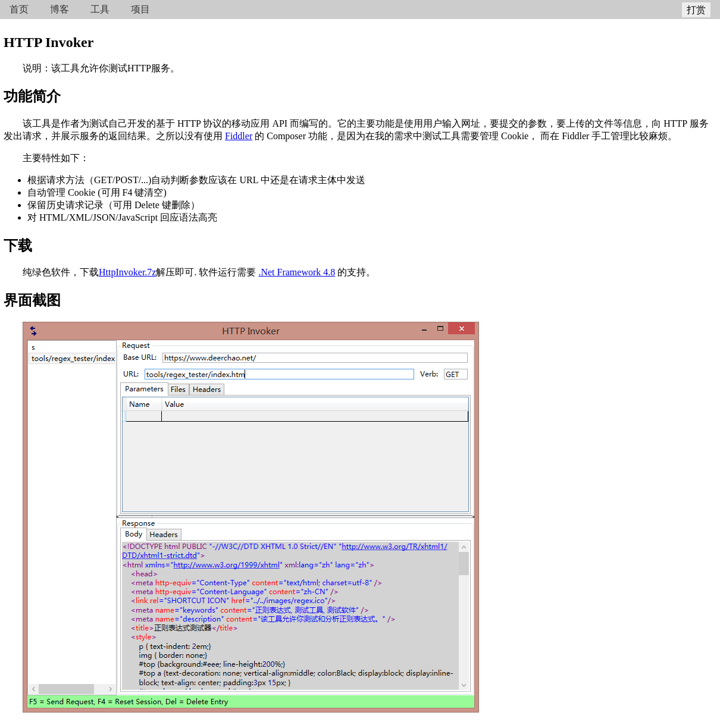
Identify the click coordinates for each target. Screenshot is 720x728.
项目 (140, 9)
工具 (100, 9)
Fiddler (239, 136)
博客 (60, 9)
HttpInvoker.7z (127, 272)
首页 (19, 9)
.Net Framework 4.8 (297, 272)
